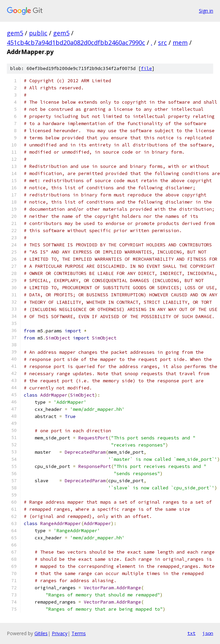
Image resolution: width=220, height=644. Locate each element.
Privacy (60, 633)
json (208, 633)
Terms (79, 633)
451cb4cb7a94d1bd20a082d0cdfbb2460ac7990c (76, 42)
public (38, 33)
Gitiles (41, 633)
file (146, 68)
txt (191, 633)
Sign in (206, 11)
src (162, 42)
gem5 (15, 33)
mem (180, 42)
